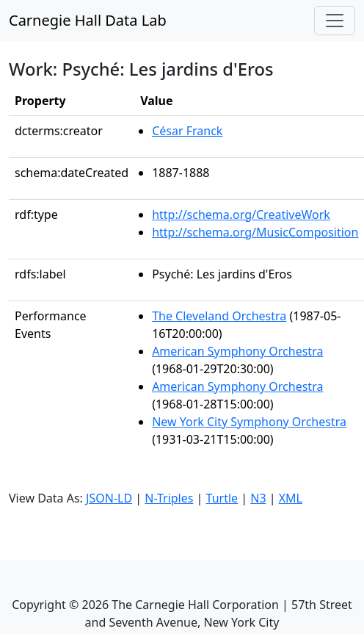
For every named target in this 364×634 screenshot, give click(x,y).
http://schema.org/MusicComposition (255, 232)
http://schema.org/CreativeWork (241, 215)
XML (291, 498)
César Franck (187, 131)
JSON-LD (109, 498)
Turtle (222, 498)
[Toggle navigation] (335, 21)
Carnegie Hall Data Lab (88, 20)
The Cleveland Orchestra (219, 316)
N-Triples (169, 498)
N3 (258, 498)
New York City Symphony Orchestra (249, 422)
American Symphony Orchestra (237, 351)
